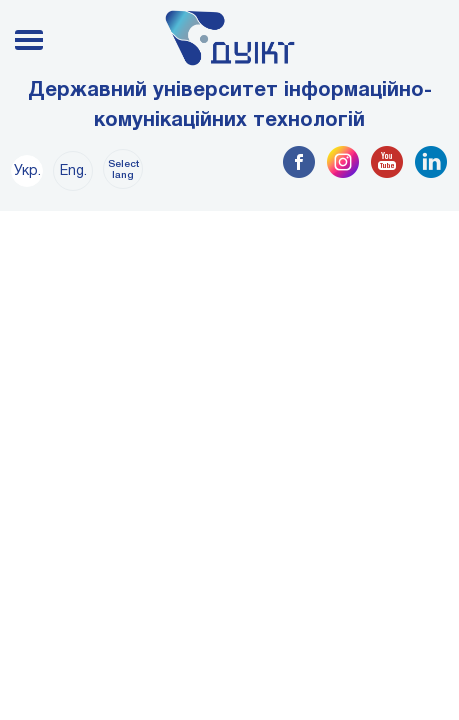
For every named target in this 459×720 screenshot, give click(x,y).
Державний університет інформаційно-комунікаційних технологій (230, 106)
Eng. (73, 171)
